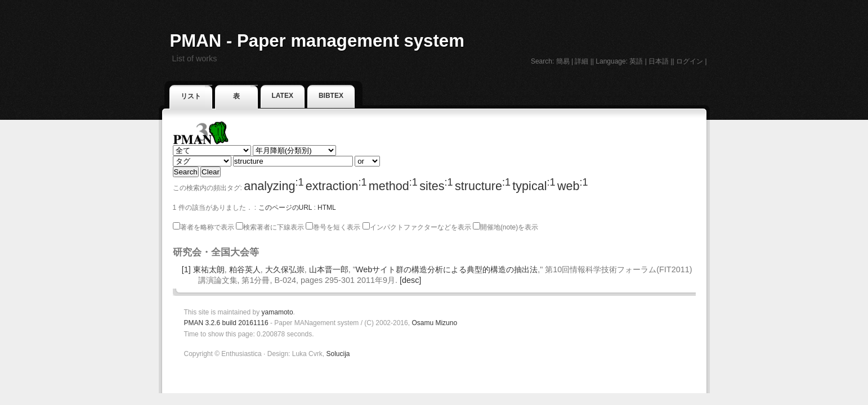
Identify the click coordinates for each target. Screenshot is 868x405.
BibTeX (331, 96)
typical (534, 186)
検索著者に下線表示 (270, 227)
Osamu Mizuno (434, 323)
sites (436, 186)
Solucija (338, 354)
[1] (186, 269)
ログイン (690, 61)
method (393, 186)
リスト (191, 96)
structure (483, 186)
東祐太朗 (209, 269)
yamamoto (278, 312)
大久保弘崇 (285, 269)
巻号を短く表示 (333, 227)
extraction (336, 186)
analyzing (274, 186)
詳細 (581, 61)
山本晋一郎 (329, 269)
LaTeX (283, 96)
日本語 (659, 61)
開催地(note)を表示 (505, 227)
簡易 (563, 61)
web (573, 186)
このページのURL (285, 208)
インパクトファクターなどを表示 (417, 227)
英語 (636, 61)
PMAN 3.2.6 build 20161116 (226, 323)
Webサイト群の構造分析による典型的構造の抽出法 (447, 269)
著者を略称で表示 (203, 227)
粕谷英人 (245, 269)
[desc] (410, 280)
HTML (327, 208)
